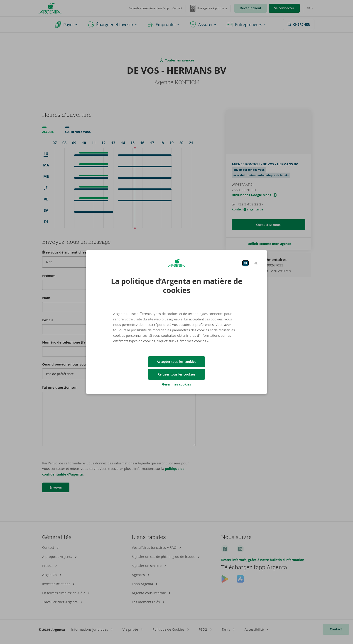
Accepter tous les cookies (176, 362)
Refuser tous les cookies (176, 374)
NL (255, 263)
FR (245, 263)
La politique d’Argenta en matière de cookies (177, 286)
